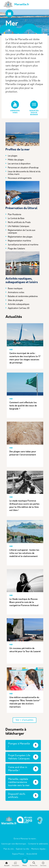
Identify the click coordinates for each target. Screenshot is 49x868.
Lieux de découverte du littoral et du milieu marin (24, 173)
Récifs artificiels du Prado (19, 223)
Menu (25, 864)
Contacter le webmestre (38, 844)
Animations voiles (16, 293)
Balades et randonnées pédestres (23, 297)
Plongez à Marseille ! (19, 745)
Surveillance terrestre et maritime (23, 245)
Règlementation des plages (20, 237)
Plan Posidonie (15, 215)
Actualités (16, 864)
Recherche (34, 864)
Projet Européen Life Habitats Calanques (19, 757)
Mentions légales (38, 849)
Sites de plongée (15, 300)
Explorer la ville (22, 849)
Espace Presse (18, 854)
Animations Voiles (15, 107)
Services (43, 864)
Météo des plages (16, 160)
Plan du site (8, 849)
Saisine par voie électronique (14, 844)
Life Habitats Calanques (18, 226)
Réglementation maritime (19, 241)
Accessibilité (32, 854)
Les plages (13, 156)
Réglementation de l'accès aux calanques (22, 232)
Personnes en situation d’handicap (23, 168)
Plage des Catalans (16, 249)
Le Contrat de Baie (16, 219)
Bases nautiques (15, 289)
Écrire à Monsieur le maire (25, 839)
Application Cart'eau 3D (19, 308)
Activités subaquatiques (19, 304)
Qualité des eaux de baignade (34, 108)
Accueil (7, 864)
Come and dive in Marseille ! (18, 769)
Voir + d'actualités (24, 720)
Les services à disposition (19, 164)
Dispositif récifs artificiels (17, 796)
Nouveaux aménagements (20, 178)
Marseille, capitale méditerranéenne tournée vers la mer (19, 782)
